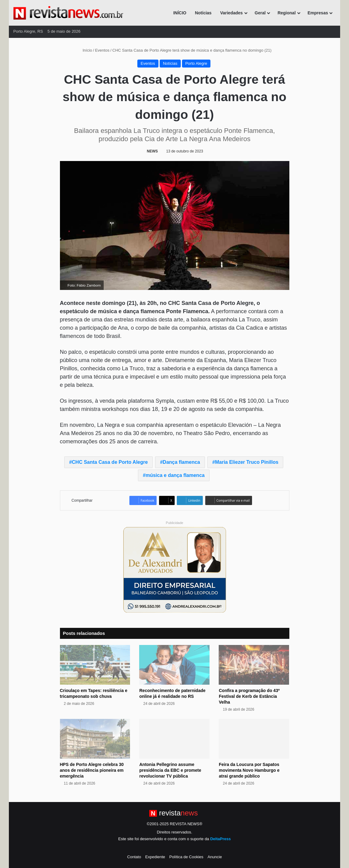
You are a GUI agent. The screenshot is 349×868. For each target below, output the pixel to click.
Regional (286, 13)
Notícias (203, 13)
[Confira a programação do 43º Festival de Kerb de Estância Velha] (254, 665)
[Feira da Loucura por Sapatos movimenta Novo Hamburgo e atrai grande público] (254, 739)
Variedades (232, 13)
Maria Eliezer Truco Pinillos (247, 462)
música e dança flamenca (175, 475)
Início (85, 50)
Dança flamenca (181, 462)
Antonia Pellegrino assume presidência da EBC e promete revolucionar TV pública (170, 770)
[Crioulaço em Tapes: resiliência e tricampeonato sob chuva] (95, 665)
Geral (260, 13)
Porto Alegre (196, 63)
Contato (134, 857)
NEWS (152, 151)
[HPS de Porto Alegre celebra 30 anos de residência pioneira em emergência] (95, 739)
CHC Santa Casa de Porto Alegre (110, 462)
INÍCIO (180, 13)
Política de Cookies (186, 857)
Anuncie (215, 857)
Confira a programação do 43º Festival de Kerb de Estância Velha (249, 696)
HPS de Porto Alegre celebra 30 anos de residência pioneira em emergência (92, 770)
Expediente (155, 857)
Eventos (102, 50)
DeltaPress (220, 839)
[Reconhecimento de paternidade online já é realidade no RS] (174, 665)
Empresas (318, 13)
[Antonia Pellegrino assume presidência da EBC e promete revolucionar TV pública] (174, 739)
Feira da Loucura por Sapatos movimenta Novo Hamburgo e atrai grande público (249, 770)
